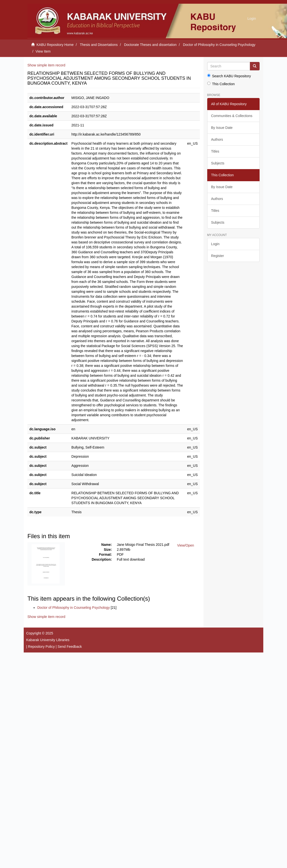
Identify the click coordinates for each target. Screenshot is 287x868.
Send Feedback (70, 647)
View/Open (185, 545)
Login (215, 244)
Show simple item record (46, 65)
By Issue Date (222, 128)
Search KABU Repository (229, 76)
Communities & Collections (232, 116)
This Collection (221, 84)
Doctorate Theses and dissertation (150, 45)
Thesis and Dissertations (99, 45)
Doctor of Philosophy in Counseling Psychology (219, 45)
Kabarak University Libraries (48, 640)
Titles (215, 151)
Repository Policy (41, 647)
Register (218, 256)
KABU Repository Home (55, 45)
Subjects (218, 163)
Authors (217, 139)
